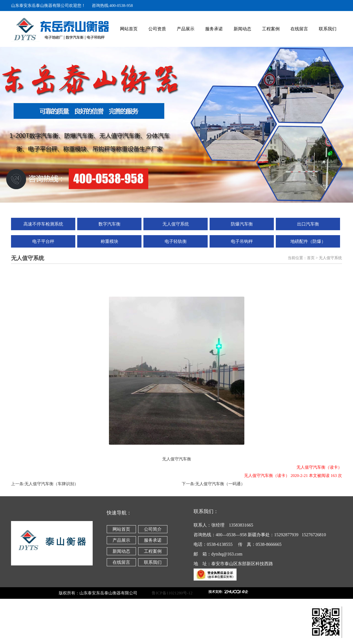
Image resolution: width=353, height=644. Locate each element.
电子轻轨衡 (176, 241)
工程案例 (271, 29)
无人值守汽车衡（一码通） (220, 484)
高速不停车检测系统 (43, 224)
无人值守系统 (176, 224)
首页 (311, 258)
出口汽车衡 (308, 224)
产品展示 (186, 29)
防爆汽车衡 (242, 224)
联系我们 (328, 29)
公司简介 (153, 529)
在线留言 (299, 29)
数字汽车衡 (109, 224)
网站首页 (129, 29)
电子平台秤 (43, 241)
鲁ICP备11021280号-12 (179, 593)
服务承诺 (214, 29)
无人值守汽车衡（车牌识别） (51, 484)
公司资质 (157, 29)
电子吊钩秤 (242, 241)
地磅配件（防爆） (308, 241)
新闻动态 (242, 29)
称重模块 (109, 241)
